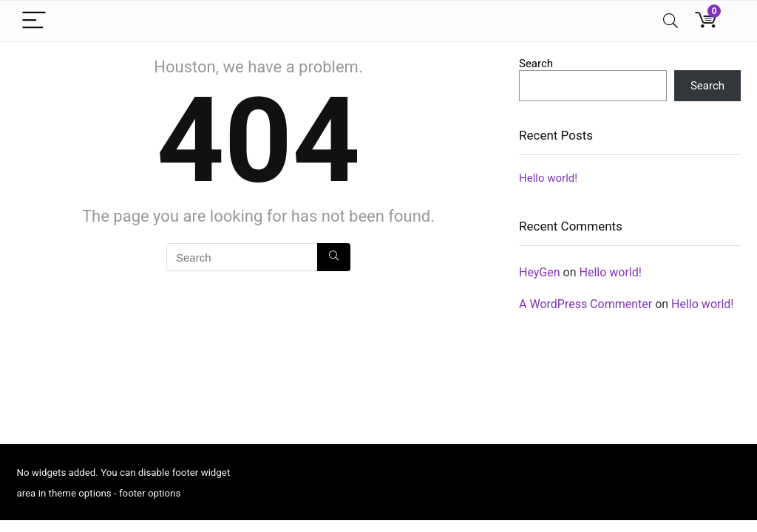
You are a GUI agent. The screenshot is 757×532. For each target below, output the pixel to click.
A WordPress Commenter (585, 304)
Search (536, 64)
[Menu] (34, 21)
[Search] (671, 21)
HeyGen (540, 272)
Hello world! (548, 178)
